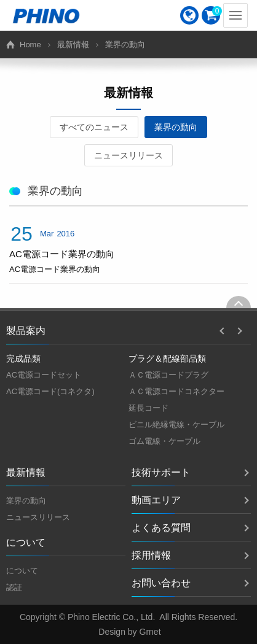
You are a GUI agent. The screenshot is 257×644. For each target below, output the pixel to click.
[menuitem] (189, 15)
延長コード (148, 408)
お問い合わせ (161, 583)
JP (189, 15)
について (22, 571)
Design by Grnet (129, 632)
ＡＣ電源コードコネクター (176, 391)
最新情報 (73, 45)
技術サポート (161, 472)
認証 (14, 587)
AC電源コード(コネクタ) (50, 391)
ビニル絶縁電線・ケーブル (176, 425)
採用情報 (151, 555)
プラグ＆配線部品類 (167, 359)
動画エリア (156, 500)
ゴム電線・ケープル (164, 441)
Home (30, 45)
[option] (67, 375)
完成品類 (23, 359)
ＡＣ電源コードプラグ (168, 375)
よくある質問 (161, 528)
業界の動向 (176, 127)
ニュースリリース (128, 155)
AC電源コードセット (44, 375)
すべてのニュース (94, 127)
